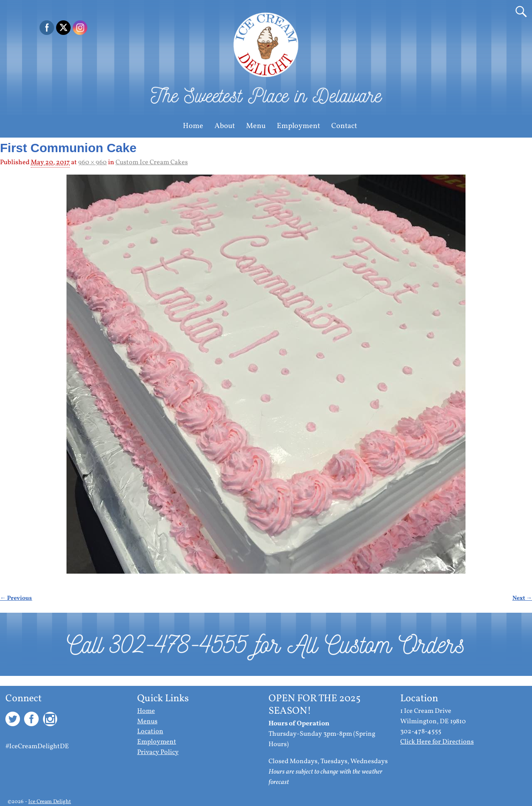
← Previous (16, 598)
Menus (147, 722)
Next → (522, 598)
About (225, 126)
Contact (344, 126)
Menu (256, 126)
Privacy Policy (158, 752)
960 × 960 (92, 163)
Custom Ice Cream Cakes (152, 163)
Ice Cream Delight (50, 802)
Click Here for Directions (437, 742)
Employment (298, 126)
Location (150, 732)
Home (193, 126)
